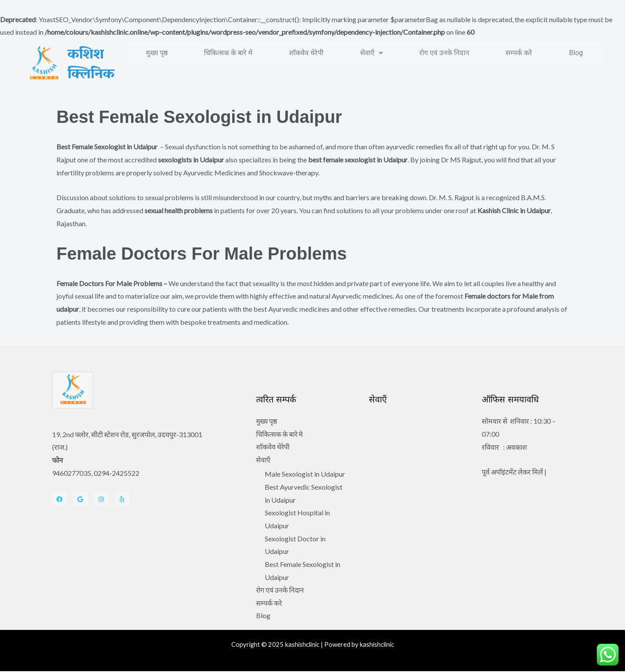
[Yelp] (122, 499)
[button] (372, 53)
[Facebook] (59, 499)
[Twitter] (80, 499)
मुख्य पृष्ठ (157, 53)
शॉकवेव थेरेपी (306, 53)
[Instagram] (101, 499)
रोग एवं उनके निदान (444, 53)
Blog (576, 53)
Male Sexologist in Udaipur (305, 474)
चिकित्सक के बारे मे (228, 53)
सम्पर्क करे (519, 53)
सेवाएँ (372, 53)
